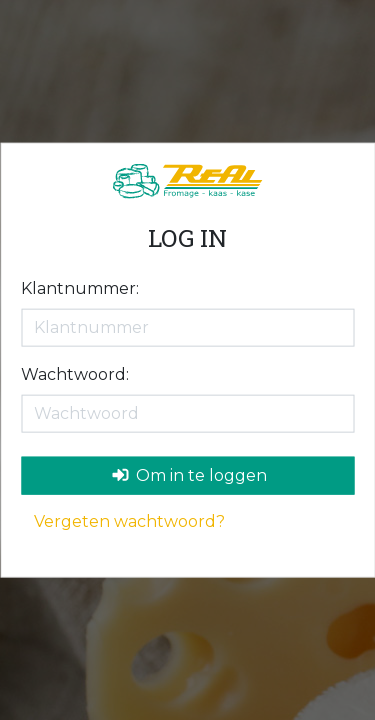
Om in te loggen (189, 474)
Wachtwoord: (75, 373)
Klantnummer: (80, 287)
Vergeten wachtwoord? (129, 520)
